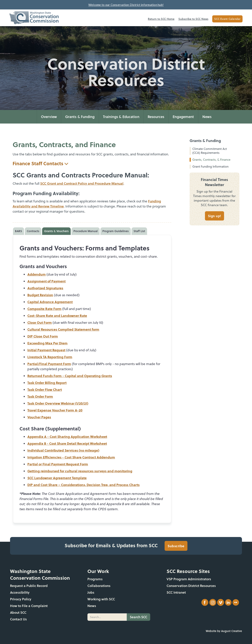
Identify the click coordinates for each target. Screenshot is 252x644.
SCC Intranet (176, 592)
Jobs (91, 592)
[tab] (19, 231)
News (207, 117)
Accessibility (20, 592)
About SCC (18, 612)
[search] (107, 617)
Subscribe (176, 546)
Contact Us (18, 619)
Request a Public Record (29, 586)
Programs (95, 579)
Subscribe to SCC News (193, 19)
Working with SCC (101, 599)
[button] (80, 117)
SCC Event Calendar (227, 19)
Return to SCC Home (161, 19)
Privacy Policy (21, 599)
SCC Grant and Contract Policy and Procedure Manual (82, 183)
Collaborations (99, 586)
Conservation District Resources (191, 586)
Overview (49, 117)
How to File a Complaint (29, 606)
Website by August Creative (224, 631)
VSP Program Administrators (189, 579)
